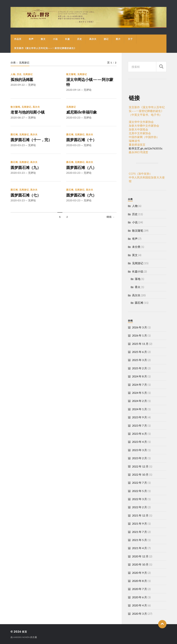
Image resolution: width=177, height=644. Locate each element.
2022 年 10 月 (140, 474)
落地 (138, 279)
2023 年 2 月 (139, 458)
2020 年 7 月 (139, 589)
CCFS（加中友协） (140, 174)
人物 (13, 74)
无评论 (32, 86)
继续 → (111, 222)
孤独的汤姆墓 (24, 80)
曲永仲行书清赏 (138, 152)
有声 (31, 39)
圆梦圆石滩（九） (28, 172)
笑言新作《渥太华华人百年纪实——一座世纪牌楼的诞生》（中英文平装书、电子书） (147, 111)
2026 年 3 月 (139, 327)
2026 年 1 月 (139, 335)
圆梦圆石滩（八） (84, 172)
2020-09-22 (18, 86)
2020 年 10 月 (140, 564)
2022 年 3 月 (139, 499)
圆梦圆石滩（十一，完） (35, 143)
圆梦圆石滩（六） (84, 200)
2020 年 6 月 (139, 597)
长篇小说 (138, 271)
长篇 (67, 39)
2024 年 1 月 (139, 409)
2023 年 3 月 (139, 450)
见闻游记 (28, 74)
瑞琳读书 (134, 141)
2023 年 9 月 (139, 417)
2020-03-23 (73, 120)
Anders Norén (22, 637)
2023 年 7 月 (139, 425)
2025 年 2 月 (139, 368)
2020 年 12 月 (140, 556)
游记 (106, 39)
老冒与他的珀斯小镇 (31, 115)
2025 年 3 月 (139, 360)
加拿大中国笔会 (138, 129)
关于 (130, 39)
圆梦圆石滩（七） (28, 200)
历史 (80, 39)
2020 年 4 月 (139, 605)
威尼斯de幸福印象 (84, 115)
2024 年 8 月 (139, 376)
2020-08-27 (18, 120)
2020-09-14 (73, 92)
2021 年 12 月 (140, 515)
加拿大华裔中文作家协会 (144, 126)
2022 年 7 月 (139, 483)
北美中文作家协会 (140, 133)
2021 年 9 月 (139, 523)
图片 (118, 39)
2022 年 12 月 (140, 466)
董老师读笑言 (137, 145)
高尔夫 (93, 39)
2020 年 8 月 (139, 581)
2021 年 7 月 (139, 532)
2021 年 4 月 (139, 548)
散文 (43, 39)
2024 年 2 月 (139, 401)
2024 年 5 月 (139, 393)
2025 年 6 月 (139, 352)
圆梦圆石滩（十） (84, 143)
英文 (135, 255)
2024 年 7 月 (139, 385)
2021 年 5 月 (139, 540)
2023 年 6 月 (139, 434)
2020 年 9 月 (139, 573)
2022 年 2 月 (139, 507)
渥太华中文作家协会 (141, 122)
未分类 (136, 247)
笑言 (25, 631)
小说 (55, 39)
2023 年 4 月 (139, 442)
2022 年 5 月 (139, 491)
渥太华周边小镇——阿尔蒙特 (89, 83)
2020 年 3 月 (139, 614)
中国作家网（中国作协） (144, 137)
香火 (138, 287)
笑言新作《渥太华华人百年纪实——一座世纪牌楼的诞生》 (45, 48)
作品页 (18, 39)
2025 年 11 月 (140, 344)
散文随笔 (71, 74)
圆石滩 (14, 137)
